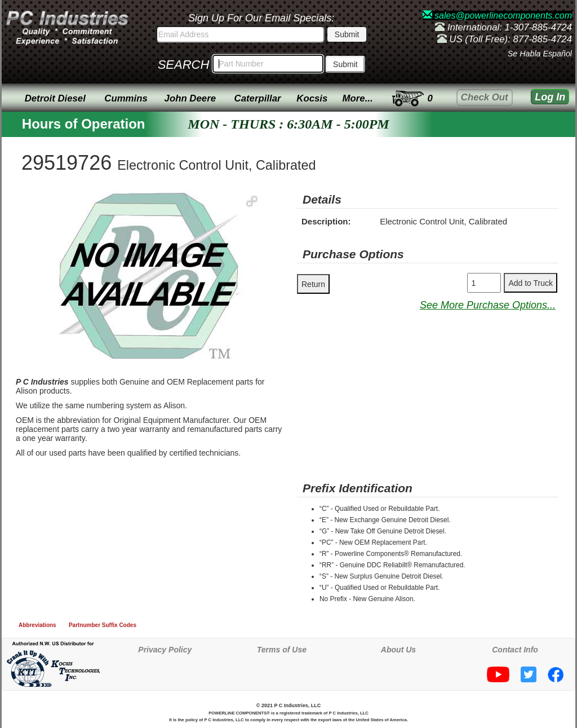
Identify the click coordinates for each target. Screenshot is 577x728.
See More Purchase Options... (488, 305)
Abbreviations (37, 625)
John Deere (190, 98)
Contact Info (515, 650)
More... (358, 98)
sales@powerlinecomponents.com (497, 16)
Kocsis (312, 98)
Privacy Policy (165, 650)
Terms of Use (282, 650)
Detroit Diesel (55, 98)
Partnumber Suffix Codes (103, 625)
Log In (550, 97)
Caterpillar (258, 98)
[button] (252, 201)
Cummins (126, 98)
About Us (398, 650)
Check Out (485, 97)
